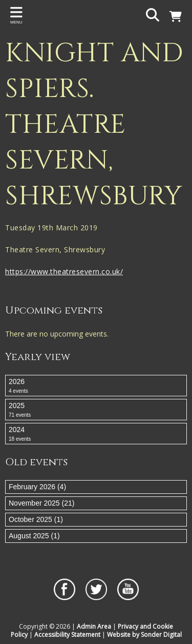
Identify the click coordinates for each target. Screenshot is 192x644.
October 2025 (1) (36, 519)
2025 (96, 410)
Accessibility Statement (67, 635)
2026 (96, 386)
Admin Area (94, 626)
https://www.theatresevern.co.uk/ (64, 271)
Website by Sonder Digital (144, 635)
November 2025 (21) (41, 503)
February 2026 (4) (37, 487)
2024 (96, 434)
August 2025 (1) (34, 536)
